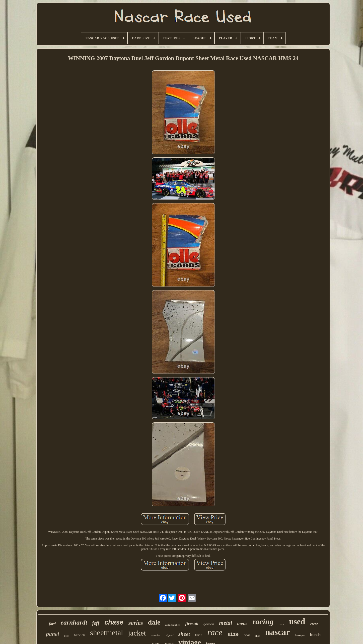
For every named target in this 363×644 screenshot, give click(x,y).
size (233, 635)
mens (242, 623)
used (297, 622)
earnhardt (74, 622)
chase (114, 622)
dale (154, 622)
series (136, 623)
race (215, 632)
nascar (277, 632)
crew (314, 624)
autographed (173, 625)
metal (225, 623)
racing (263, 622)
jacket (137, 633)
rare (281, 624)
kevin (199, 635)
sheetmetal (107, 633)
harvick (79, 635)
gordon (209, 624)
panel (52, 634)
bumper (300, 635)
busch (315, 635)
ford (52, 624)
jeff (96, 623)
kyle (67, 636)
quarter (156, 635)
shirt (258, 636)
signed (170, 635)
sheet (184, 634)
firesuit (192, 624)
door (247, 635)
